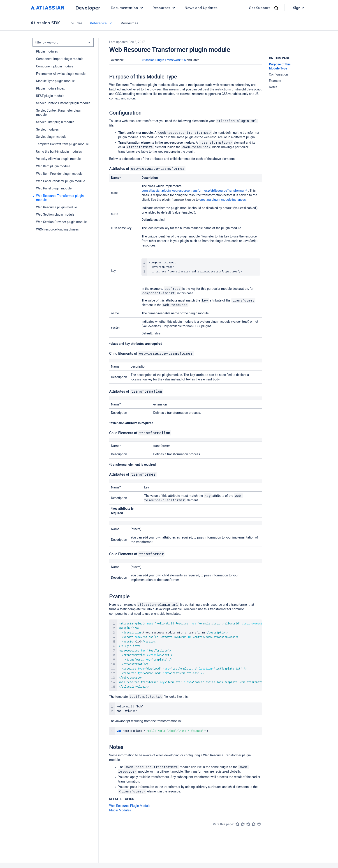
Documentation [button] (128, 8)
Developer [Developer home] (88, 8)
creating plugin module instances (223, 200)
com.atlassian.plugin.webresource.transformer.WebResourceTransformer (195, 191)
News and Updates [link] (201, 8)
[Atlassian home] (47, 8)
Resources (130, 23)
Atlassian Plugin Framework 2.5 (164, 60)
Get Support (259, 8)
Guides (77, 23)
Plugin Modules (120, 810)
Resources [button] (165, 8)
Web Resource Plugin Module (130, 806)
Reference (102, 23)
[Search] (276, 8)
